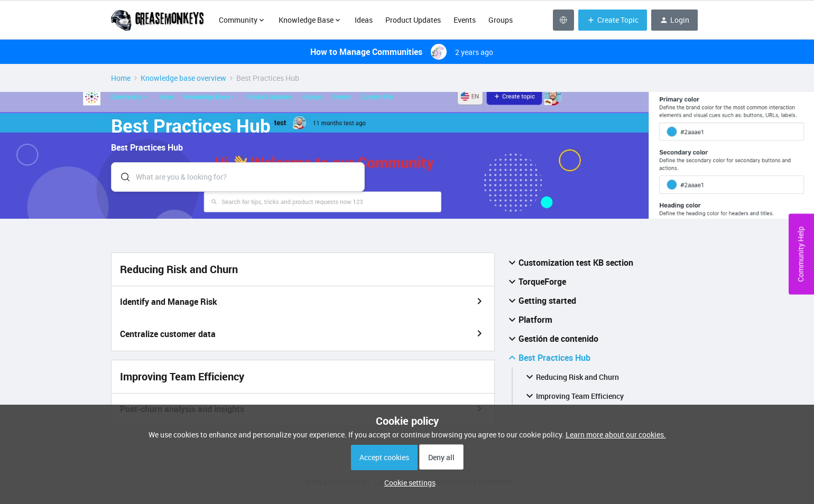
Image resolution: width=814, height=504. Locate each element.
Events (465, 20)
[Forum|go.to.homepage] (159, 20)
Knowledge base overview (183, 78)
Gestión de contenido (552, 339)
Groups (501, 20)
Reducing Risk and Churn (571, 377)
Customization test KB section (570, 263)
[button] (407, 483)
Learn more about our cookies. (616, 435)
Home (121, 78)
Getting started (541, 301)
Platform (529, 320)
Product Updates (413, 20)
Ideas (364, 20)
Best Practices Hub (548, 358)
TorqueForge (536, 282)
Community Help (801, 254)
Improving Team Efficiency (573, 396)
